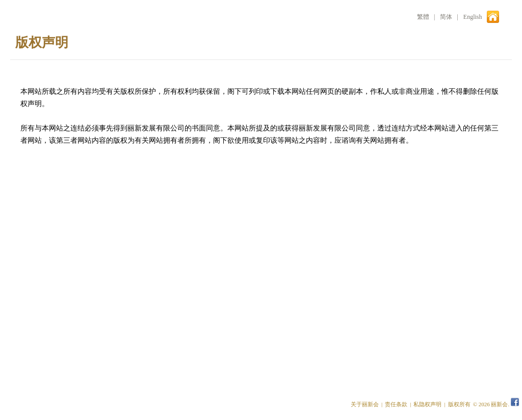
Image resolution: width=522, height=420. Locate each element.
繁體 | (426, 17)
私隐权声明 (427, 404)
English (473, 17)
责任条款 (396, 404)
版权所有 (459, 404)
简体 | (449, 17)
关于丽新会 (365, 404)
